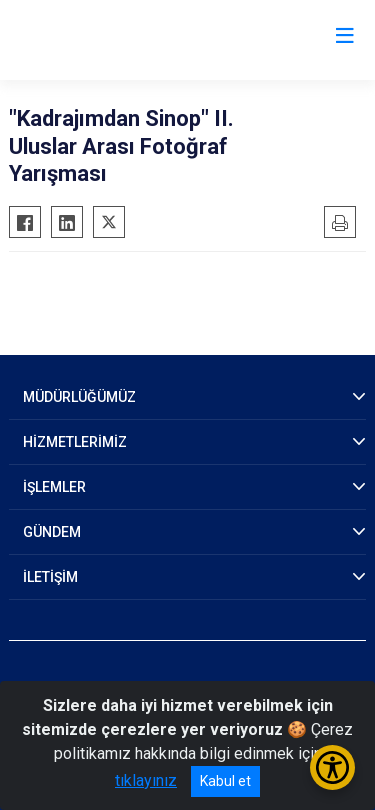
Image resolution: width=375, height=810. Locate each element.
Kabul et (225, 781)
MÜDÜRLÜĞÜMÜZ (79, 397)
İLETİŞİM (50, 577)
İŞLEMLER (54, 487)
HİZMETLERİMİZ (75, 442)
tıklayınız (146, 780)
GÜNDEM (52, 532)
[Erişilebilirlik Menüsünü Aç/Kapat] (332, 767)
